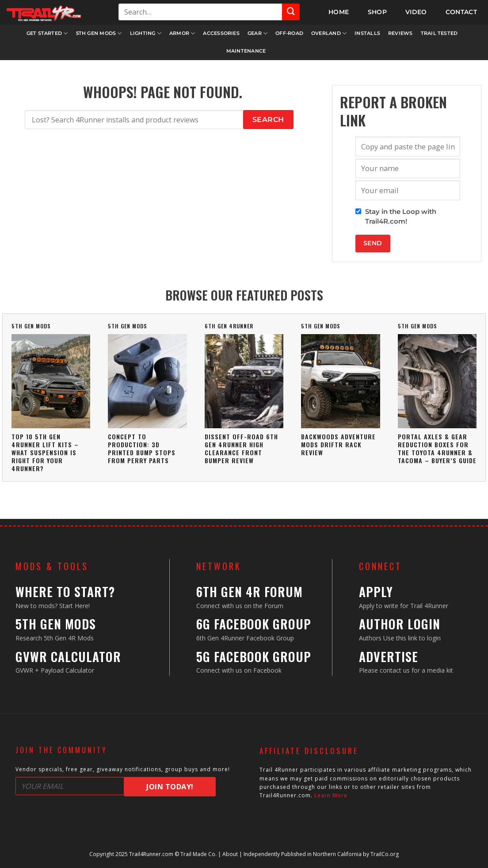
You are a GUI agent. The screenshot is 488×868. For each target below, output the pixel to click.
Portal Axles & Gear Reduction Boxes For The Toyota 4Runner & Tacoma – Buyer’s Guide (437, 449)
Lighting (146, 33)
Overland (329, 33)
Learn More (331, 795)
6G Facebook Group (254, 624)
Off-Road (289, 33)
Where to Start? (65, 592)
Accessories (221, 33)
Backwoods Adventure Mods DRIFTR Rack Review (338, 444)
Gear (257, 33)
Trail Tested (439, 33)
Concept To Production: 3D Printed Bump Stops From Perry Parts (142, 449)
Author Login (400, 624)
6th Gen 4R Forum (250, 592)
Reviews (400, 33)
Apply (376, 592)
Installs (367, 33)
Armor (182, 33)
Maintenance (246, 51)
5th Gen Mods (99, 33)
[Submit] (291, 12)
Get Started (47, 33)
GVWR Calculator (68, 657)
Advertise (389, 657)
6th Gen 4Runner (229, 326)
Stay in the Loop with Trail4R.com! (401, 217)
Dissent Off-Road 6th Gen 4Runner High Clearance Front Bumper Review (241, 449)
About (230, 854)
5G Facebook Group (254, 657)
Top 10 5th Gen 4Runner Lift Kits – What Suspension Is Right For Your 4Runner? (45, 453)
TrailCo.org (385, 854)
